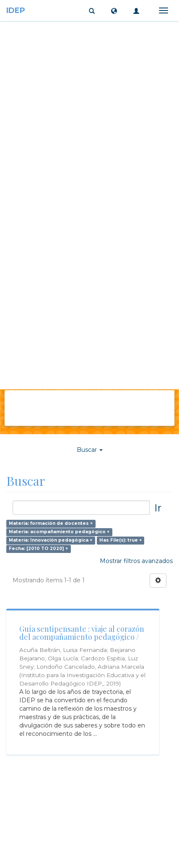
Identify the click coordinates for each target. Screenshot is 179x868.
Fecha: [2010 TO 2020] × (38, 549)
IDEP (16, 10)
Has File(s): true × (121, 541)
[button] (114, 10)
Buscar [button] (90, 450)
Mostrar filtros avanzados (136, 561)
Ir (158, 508)
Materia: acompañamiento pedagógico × (59, 532)
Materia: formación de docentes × (51, 524)
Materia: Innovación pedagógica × (51, 541)
